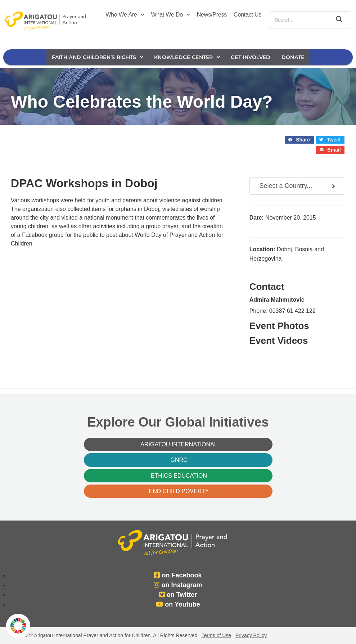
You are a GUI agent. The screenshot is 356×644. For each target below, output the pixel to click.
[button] (299, 140)
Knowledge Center (187, 57)
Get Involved (251, 57)
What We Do (171, 15)
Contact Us (247, 15)
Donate (293, 57)
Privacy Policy (251, 635)
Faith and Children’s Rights (98, 57)
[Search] (338, 20)
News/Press (212, 15)
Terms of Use (216, 635)
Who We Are (125, 15)
